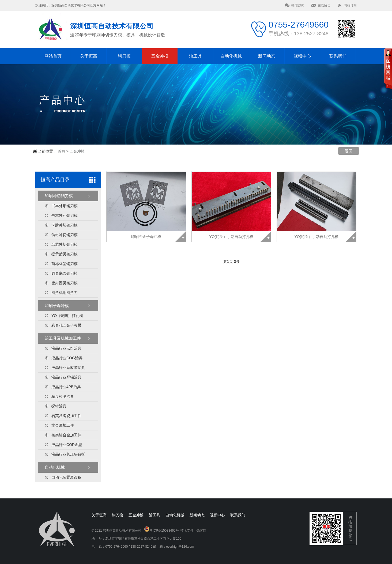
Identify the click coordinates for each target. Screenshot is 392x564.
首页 (62, 151)
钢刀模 (124, 56)
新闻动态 (267, 56)
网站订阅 (350, 5)
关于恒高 (89, 56)
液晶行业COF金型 (67, 445)
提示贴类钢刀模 (65, 254)
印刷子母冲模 (57, 306)
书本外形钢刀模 (65, 206)
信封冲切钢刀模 (65, 235)
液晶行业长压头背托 (68, 454)
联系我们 (338, 56)
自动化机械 (231, 56)
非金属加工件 (63, 425)
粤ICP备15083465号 (164, 531)
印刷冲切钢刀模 (59, 196)
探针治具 (59, 406)
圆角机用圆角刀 (65, 293)
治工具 (195, 56)
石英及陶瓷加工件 (66, 416)
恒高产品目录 (55, 180)
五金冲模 (160, 56)
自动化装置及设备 (66, 477)
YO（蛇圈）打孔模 (67, 316)
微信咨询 (298, 5)
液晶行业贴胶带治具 (68, 368)
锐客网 (201, 531)
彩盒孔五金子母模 (66, 325)
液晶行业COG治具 (67, 358)
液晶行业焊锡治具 (66, 377)
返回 (349, 151)
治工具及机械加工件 (63, 338)
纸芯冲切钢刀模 (65, 244)
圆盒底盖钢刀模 (65, 273)
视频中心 (302, 56)
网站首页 (53, 56)
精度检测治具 (63, 396)
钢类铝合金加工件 (66, 435)
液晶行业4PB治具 (66, 387)
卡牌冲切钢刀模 (65, 225)
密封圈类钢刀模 (65, 283)
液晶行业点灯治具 (66, 348)
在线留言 (324, 5)
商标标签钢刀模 (65, 264)
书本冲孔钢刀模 (65, 215)
